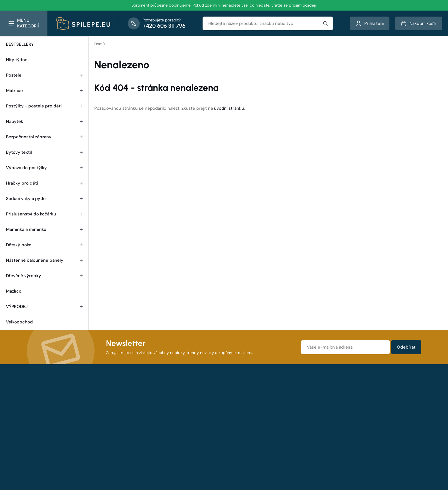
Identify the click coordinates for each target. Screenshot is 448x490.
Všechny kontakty (51, 461)
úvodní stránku (229, 108)
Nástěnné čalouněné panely (44, 260)
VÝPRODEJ (44, 307)
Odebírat (406, 347)
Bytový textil (44, 152)
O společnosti (252, 406)
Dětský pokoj (44, 245)
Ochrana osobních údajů (354, 406)
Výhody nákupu (162, 431)
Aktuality (247, 414)
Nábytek (44, 121)
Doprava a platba (163, 423)
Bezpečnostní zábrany (44, 137)
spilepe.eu (192, 462)
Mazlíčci (14, 291)
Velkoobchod (19, 322)
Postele (44, 75)
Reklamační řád (161, 414)
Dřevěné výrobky (44, 276)
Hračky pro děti (44, 183)
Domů (99, 44)
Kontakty (247, 423)
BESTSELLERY (20, 44)
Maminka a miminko (44, 229)
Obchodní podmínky (166, 406)
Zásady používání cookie (354, 414)
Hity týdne (17, 60)
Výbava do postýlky (44, 168)
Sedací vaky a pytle (44, 199)
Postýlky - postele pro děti (44, 106)
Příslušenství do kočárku (44, 214)
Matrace (44, 91)
